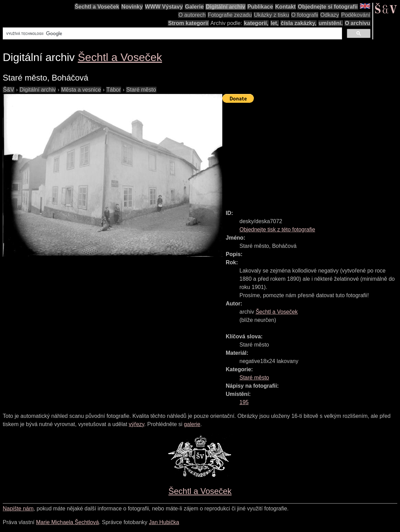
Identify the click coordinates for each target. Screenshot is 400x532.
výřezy (136, 424)
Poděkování (356, 15)
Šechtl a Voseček (97, 7)
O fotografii (305, 15)
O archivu (357, 23)
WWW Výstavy (164, 7)
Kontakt (285, 7)
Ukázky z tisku (271, 15)
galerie (192, 424)
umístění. (331, 23)
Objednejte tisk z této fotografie (277, 229)
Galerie (194, 7)
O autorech (192, 15)
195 (244, 402)
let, (275, 23)
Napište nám (18, 509)
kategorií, (256, 23)
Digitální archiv (226, 7)
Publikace (260, 7)
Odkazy (330, 15)
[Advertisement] (311, 153)
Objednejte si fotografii (328, 7)
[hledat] (172, 34)
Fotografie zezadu (230, 15)
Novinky (132, 7)
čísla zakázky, (298, 23)
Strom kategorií (188, 23)
